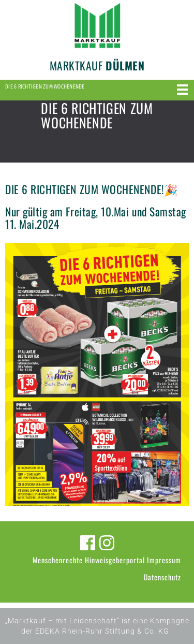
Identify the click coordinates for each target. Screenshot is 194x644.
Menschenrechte (58, 560)
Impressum (164, 560)
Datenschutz (162, 577)
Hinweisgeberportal (115, 560)
